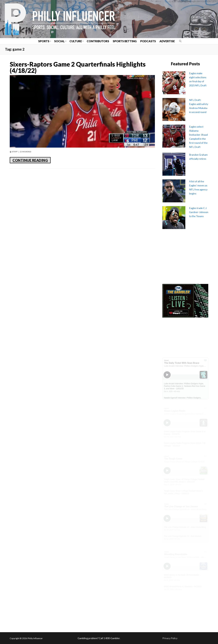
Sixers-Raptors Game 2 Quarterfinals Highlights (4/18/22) (78, 67)
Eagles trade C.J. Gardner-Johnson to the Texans (199, 212)
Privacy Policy (170, 638)
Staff (14, 152)
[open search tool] (180, 41)
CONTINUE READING (30, 160)
